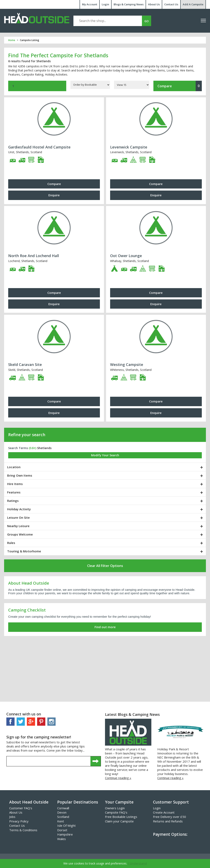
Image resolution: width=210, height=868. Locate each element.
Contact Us (171, 4)
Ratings (13, 501)
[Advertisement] (105, 669)
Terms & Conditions (23, 830)
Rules (11, 543)
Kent (61, 821)
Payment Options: (170, 834)
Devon (62, 812)
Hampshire (65, 834)
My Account (90, 4)
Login (105, 4)
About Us (154, 4)
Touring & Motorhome (24, 551)
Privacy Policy (19, 821)
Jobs (12, 817)
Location (14, 467)
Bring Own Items (20, 475)
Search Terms (22, 448)
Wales (62, 839)
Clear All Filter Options (105, 566)
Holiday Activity (19, 509)
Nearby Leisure (18, 526)
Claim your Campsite (119, 821)
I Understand (138, 863)
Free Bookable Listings (121, 817)
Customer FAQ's (21, 808)
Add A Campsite (193, 4)
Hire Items (15, 484)
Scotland (63, 817)
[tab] (105, 467)
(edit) (33, 448)
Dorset (62, 830)
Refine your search (27, 435)
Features (14, 492)
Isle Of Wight (66, 825)
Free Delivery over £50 (169, 817)
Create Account (164, 812)
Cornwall (63, 808)
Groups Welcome (20, 534)
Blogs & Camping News (129, 4)
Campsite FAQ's (116, 812)
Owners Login (115, 808)
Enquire (54, 195)
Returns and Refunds (168, 821)
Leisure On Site (18, 517)
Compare (180, 86)
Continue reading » (118, 778)
